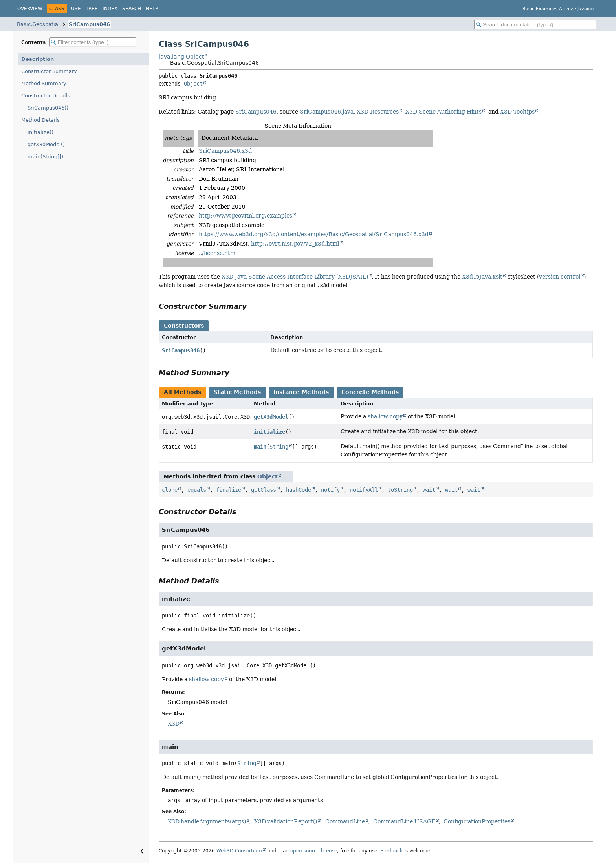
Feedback (391, 851)
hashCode (299, 490)
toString (400, 490)
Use (76, 9)
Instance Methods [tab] (301, 392)
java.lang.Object (181, 57)
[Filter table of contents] (93, 42)
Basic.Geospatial (38, 24)
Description (38, 59)
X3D (174, 724)
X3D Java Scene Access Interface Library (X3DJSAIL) (295, 277)
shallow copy (385, 416)
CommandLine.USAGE (404, 821)
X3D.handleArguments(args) (207, 821)
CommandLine (345, 821)
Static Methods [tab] (237, 392)
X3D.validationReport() (286, 821)
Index (110, 9)
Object (193, 84)
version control (560, 277)
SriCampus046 (89, 24)
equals (197, 490)
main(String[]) (45, 157)
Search (132, 9)
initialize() (40, 132)
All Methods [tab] (182, 392)
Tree (92, 9)
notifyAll (364, 490)
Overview (30, 9)
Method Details (40, 120)
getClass (264, 490)
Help (152, 9)
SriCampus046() (48, 108)
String (279, 447)
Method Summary (44, 83)
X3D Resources (378, 112)
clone (170, 490)
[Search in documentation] (535, 25)
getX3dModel (271, 417)
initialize (269, 432)
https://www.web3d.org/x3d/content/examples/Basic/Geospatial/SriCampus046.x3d (314, 234)
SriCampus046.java (327, 112)
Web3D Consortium (239, 851)
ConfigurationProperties (477, 821)
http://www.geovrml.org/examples (246, 216)
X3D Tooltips (517, 112)
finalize (229, 490)
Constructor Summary (49, 71)
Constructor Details (46, 96)
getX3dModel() (46, 144)
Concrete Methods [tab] (370, 392)
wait (429, 490)
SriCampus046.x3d (225, 151)
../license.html (218, 253)
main (260, 447)
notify (330, 490)
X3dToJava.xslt (482, 277)
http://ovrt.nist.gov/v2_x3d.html (295, 244)
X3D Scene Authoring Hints (444, 112)
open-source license (314, 851)
